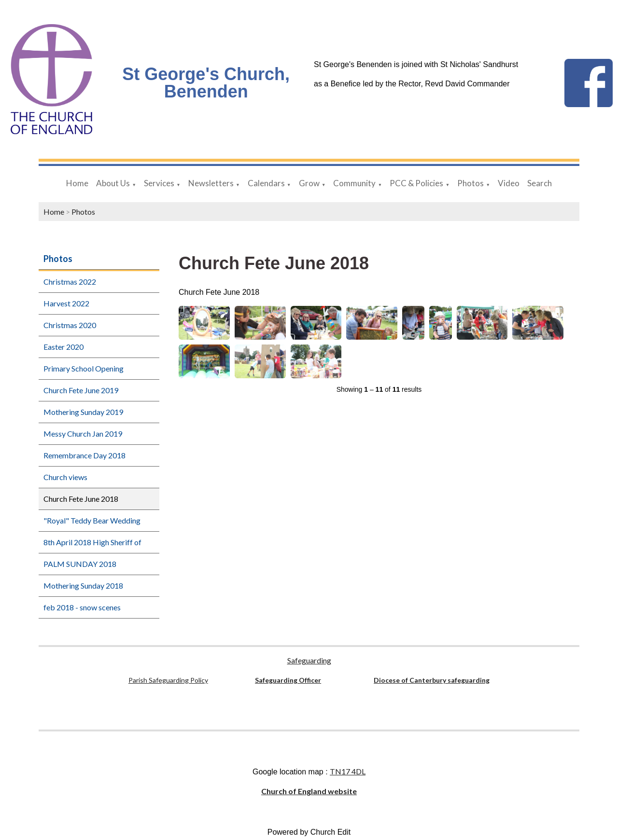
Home (77, 183)
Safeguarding (309, 660)
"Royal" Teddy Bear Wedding (92, 520)
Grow (309, 183)
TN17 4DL (348, 771)
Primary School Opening (84, 368)
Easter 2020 (63, 347)
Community (354, 183)
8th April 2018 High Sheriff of (92, 542)
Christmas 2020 (70, 325)
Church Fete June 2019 (81, 390)
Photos (471, 183)
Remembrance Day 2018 (84, 455)
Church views (65, 477)
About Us (113, 183)
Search (540, 183)
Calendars (266, 183)
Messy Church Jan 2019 (83, 434)
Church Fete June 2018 (81, 499)
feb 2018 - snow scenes (82, 607)
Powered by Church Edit (309, 832)
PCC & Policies (416, 183)
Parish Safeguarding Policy (168, 680)
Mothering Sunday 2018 (83, 585)
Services (159, 183)
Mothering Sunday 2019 (83, 412)
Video (509, 183)
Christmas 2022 (70, 282)
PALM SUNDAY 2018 (80, 564)
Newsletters (211, 183)
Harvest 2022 (66, 303)
